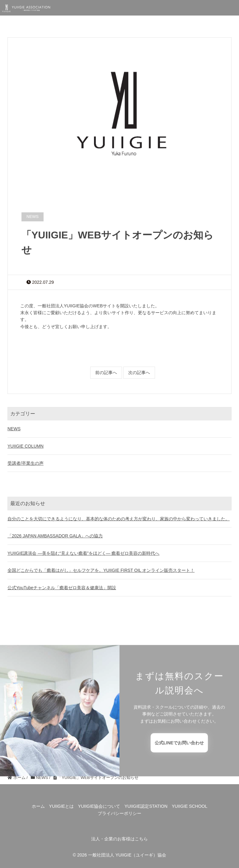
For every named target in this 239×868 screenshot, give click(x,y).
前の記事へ (106, 373)
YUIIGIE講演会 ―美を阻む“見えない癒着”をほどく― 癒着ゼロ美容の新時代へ (83, 553)
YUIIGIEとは (61, 806)
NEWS (14, 429)
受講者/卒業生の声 (26, 463)
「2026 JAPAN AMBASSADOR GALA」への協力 (55, 536)
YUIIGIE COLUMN (26, 446)
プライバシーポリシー (119, 813)
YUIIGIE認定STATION (146, 806)
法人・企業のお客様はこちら (119, 839)
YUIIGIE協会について (99, 806)
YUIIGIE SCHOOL (190, 806)
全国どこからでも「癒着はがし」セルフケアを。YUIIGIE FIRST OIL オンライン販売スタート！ (101, 570)
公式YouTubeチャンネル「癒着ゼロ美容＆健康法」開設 (62, 588)
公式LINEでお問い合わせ (179, 754)
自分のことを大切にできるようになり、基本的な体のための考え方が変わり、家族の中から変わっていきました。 (119, 519)
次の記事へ (139, 373)
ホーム (38, 806)
